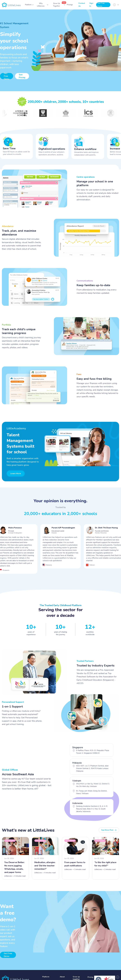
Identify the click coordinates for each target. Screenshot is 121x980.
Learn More (16, 474)
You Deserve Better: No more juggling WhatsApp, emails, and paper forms (14, 867)
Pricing (90, 977)
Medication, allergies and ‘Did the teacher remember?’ (45, 866)
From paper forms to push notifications (75, 864)
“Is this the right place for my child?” (105, 864)
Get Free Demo (101, 5)
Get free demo (8, 955)
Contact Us (82, 5)
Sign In (91, 5)
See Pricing (22, 76)
